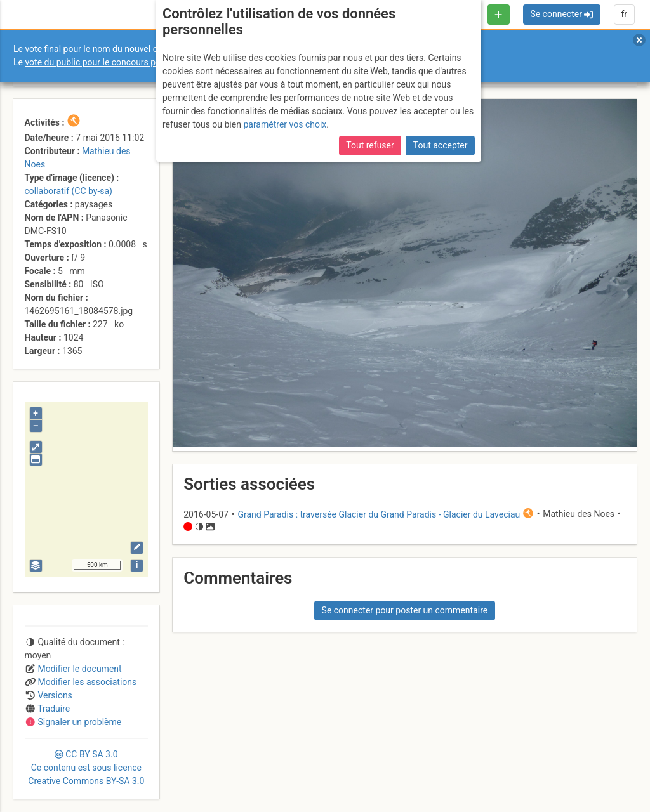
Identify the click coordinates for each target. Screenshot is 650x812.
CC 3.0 (86, 768)
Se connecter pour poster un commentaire (405, 610)
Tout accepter (441, 145)
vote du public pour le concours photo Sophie (114, 62)
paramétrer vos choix (285, 124)
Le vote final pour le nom (62, 49)
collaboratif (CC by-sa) (69, 191)
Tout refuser (370, 145)
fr (624, 14)
